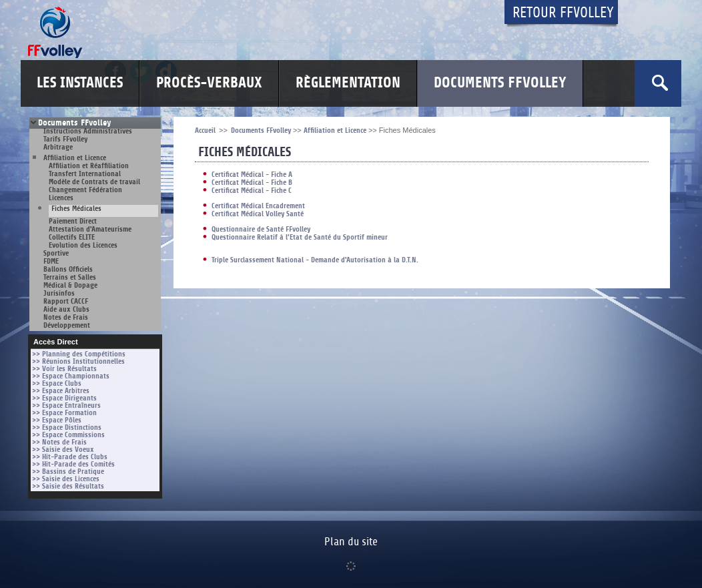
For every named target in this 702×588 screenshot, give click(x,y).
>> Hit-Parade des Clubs (70, 457)
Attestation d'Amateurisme (90, 229)
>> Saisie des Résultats (68, 486)
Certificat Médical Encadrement (258, 206)
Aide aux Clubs (66, 309)
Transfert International (85, 174)
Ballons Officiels (68, 269)
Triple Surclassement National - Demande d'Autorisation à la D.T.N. (315, 260)
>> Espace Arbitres (61, 391)
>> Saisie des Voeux (63, 450)
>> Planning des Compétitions (79, 354)
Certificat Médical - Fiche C (252, 191)
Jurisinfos (59, 293)
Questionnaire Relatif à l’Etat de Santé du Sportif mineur (300, 237)
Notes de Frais (66, 317)
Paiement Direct (73, 221)
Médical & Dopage (70, 285)
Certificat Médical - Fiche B (252, 183)
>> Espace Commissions (68, 435)
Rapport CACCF (66, 301)
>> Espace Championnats (71, 376)
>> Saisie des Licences (66, 479)
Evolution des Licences (83, 245)
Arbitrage (58, 147)
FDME (51, 261)
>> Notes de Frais (59, 442)
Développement (67, 325)
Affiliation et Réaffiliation (89, 166)
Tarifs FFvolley (65, 139)
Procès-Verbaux (209, 83)
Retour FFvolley (563, 13)
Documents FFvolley (500, 83)
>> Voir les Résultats (64, 369)
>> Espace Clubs (57, 383)
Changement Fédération (85, 190)
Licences (61, 198)
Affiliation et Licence (75, 158)
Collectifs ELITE (72, 237)
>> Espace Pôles (57, 420)
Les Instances (80, 83)
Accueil (205, 130)
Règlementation (348, 83)
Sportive (56, 253)
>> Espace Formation (64, 413)
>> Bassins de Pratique (68, 472)
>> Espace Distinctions (67, 427)
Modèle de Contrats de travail (94, 182)
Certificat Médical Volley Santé (258, 214)
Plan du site (351, 542)
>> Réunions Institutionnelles (78, 361)
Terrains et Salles (70, 277)
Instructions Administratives (88, 131)
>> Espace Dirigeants (64, 398)
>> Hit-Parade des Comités (73, 464)
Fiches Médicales (76, 209)
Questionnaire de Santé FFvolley (261, 229)
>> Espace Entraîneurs (66, 405)
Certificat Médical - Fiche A (252, 175)
